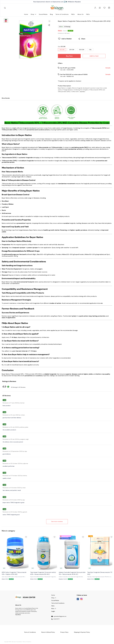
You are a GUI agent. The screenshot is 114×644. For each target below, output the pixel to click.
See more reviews (57, 521)
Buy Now (69, 56)
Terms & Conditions (27, 642)
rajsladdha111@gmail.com (60, 616)
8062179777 (56, 619)
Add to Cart (94, 56)
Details (108, 68)
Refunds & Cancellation (17, 642)
